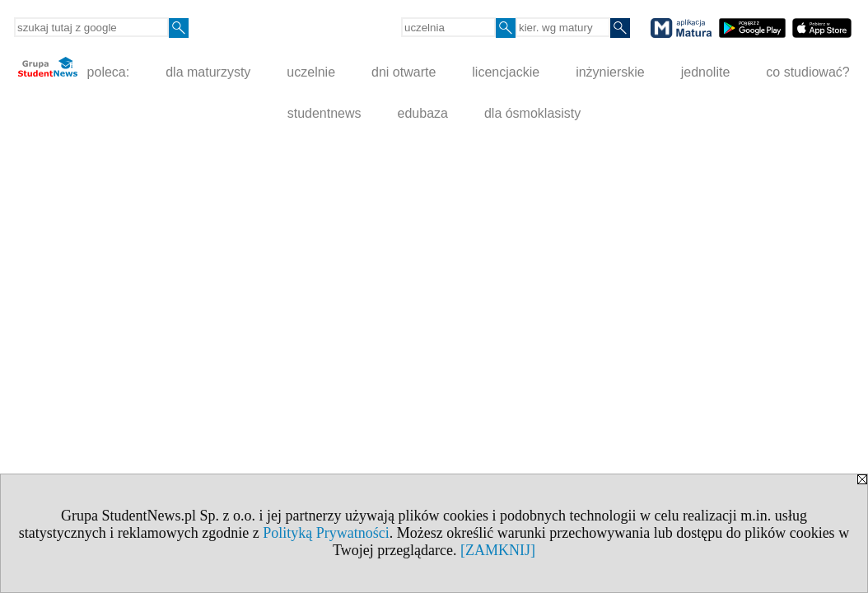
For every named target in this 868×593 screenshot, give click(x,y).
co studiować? (807, 72)
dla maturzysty (208, 72)
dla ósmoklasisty (532, 113)
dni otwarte (404, 72)
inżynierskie (610, 72)
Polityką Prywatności (326, 533)
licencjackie (506, 72)
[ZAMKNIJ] (498, 550)
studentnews (324, 113)
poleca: (74, 68)
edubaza (423, 113)
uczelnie (311, 72)
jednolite (706, 72)
